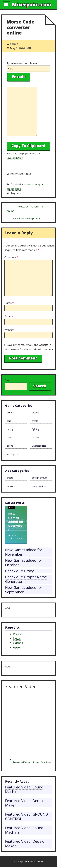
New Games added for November (24, 552)
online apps (14, 189)
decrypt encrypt (34, 184)
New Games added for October (24, 563)
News (12, 507)
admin (14, 535)
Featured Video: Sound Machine (32, 762)
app (20, 193)
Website (9, 330)
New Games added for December (16, 522)
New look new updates (27, 218)
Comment (11, 257)
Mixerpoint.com (32, 4)
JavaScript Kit (15, 158)
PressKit (19, 634)
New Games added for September (24, 590)
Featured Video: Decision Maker (26, 803)
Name (9, 303)
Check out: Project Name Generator (26, 579)
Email (9, 316)
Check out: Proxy (19, 571)
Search (9, 380)
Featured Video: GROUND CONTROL (27, 816)
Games (18, 643)
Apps (17, 647)
